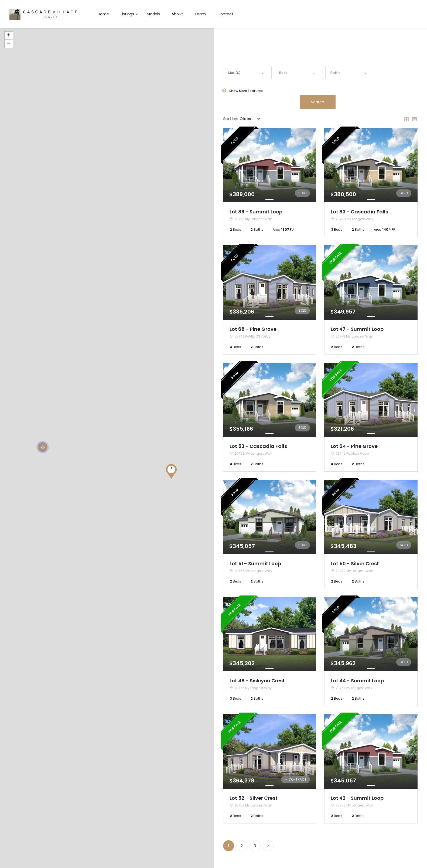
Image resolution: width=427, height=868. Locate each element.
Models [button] (153, 14)
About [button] (177, 14)
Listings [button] (127, 14)
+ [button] (9, 36)
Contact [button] (225, 14)
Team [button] (200, 14)
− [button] (9, 44)
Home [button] (103, 14)
